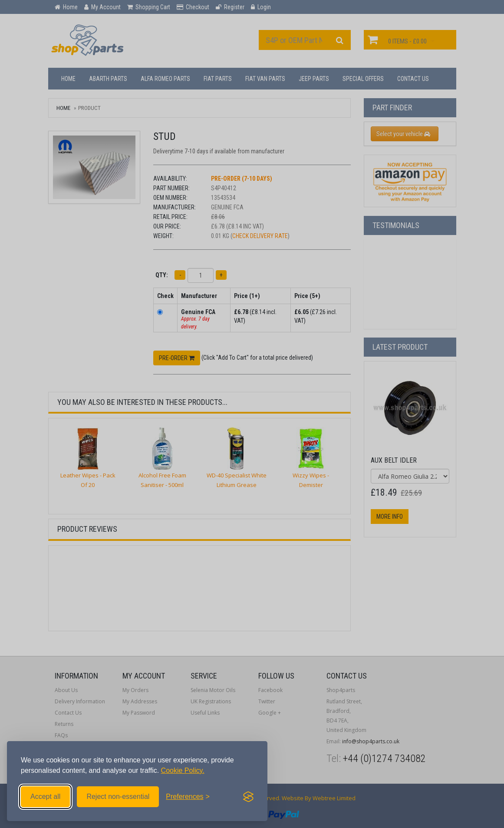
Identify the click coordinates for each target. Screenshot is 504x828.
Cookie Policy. (183, 770)
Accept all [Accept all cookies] (45, 797)
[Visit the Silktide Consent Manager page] (248, 797)
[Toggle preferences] (188, 797)
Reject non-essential (118, 797)
